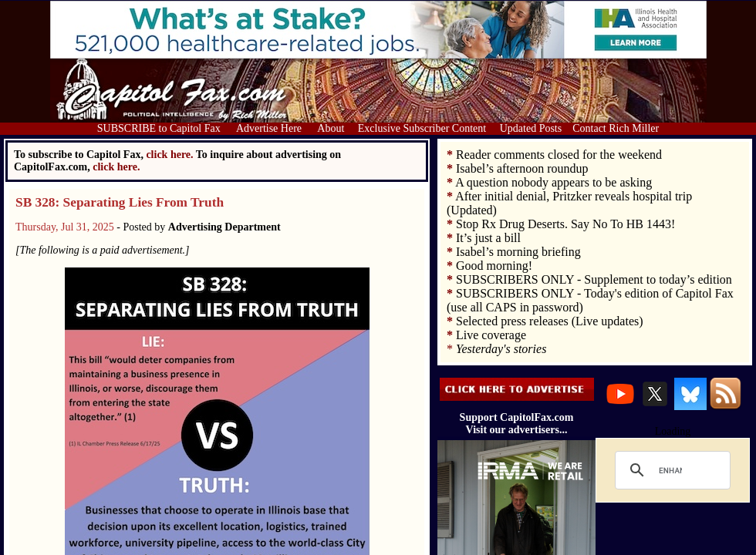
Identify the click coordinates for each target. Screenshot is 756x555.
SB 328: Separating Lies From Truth (120, 202)
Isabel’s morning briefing (518, 252)
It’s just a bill (488, 238)
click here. (116, 167)
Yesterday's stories (501, 349)
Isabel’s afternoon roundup (522, 168)
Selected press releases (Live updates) (550, 321)
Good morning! (494, 266)
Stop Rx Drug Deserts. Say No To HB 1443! (565, 224)
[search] (670, 470)
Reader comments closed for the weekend (559, 155)
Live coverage (491, 335)
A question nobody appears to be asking (553, 182)
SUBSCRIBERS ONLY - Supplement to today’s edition (594, 279)
